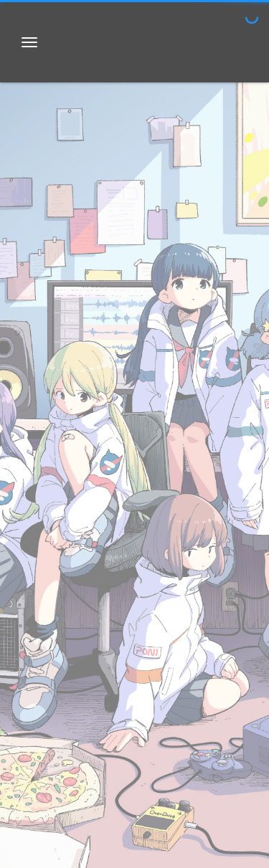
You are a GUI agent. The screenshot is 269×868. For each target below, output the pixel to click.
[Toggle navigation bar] (29, 42)
